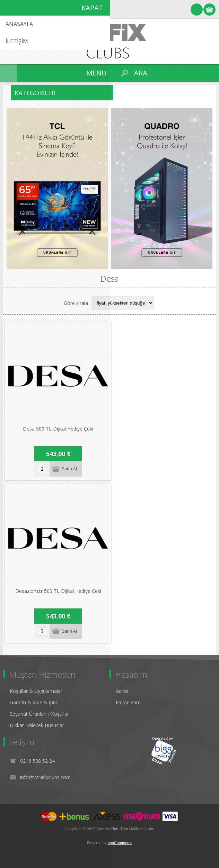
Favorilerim (128, 702)
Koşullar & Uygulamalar (36, 691)
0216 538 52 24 (37, 761)
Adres (122, 691)
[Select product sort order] (123, 303)
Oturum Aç (197, 10)
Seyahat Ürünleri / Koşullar (39, 714)
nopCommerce (120, 843)
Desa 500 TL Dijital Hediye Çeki (58, 429)
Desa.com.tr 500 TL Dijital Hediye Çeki (58, 591)
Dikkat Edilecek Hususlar (37, 725)
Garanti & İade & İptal (34, 702)
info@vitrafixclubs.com (45, 777)
